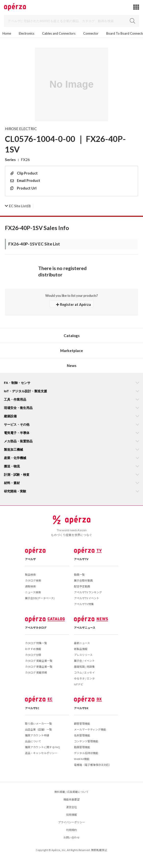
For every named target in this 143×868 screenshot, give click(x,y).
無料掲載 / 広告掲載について (71, 792)
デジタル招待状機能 (86, 753)
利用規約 (71, 830)
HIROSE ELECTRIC (21, 129)
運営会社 (71, 807)
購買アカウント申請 (37, 735)
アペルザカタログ (36, 627)
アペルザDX (81, 708)
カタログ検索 (33, 580)
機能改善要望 (71, 799)
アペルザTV (81, 559)
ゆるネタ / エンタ (84, 678)
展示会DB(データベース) (40, 598)
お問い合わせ (71, 837)
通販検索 (30, 586)
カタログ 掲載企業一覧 (39, 661)
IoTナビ (79, 684)
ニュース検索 (33, 592)
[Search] (71, 21)
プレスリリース (83, 655)
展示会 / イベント (84, 661)
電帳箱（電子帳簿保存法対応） (93, 765)
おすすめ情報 (33, 649)
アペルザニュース (85, 627)
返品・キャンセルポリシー (41, 753)
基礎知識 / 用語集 (84, 666)
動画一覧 (79, 574)
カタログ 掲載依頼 (36, 672)
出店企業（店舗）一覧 (38, 729)
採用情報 (71, 814)
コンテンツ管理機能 (86, 741)
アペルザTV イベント (87, 598)
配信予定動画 (82, 586)
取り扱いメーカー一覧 (38, 723)
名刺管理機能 (82, 735)
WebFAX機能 (82, 759)
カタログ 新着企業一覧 (39, 666)
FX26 (25, 160)
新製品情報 (81, 649)
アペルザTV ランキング (88, 592)
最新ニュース (82, 643)
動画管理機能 (82, 747)
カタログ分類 (33, 655)
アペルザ (30, 559)
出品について (33, 741)
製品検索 (30, 574)
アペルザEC (32, 708)
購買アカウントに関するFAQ (42, 747)
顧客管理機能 (82, 723)
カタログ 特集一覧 (36, 643)
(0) (18, 206)
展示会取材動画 (83, 580)
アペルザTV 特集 (84, 604)
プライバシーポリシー (71, 822)
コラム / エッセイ (84, 672)
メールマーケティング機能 (90, 729)
